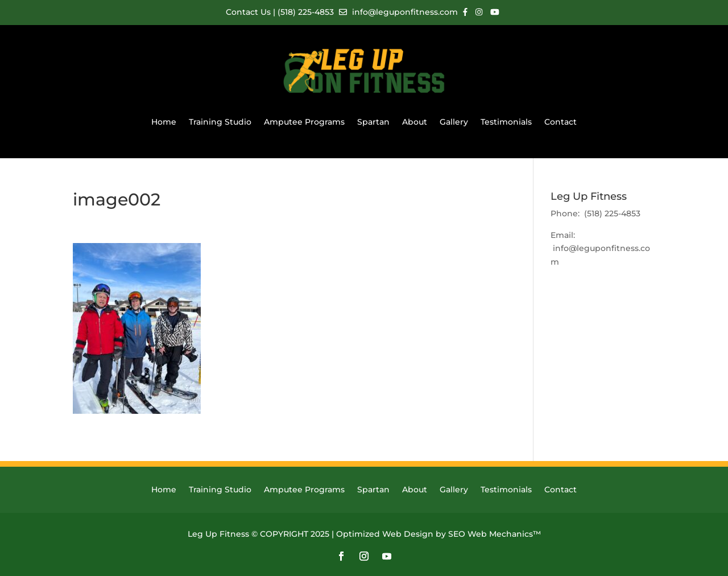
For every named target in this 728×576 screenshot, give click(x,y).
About (415, 122)
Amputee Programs (304, 122)
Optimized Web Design (385, 534)
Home (164, 122)
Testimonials (506, 122)
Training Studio (220, 122)
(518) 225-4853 (306, 12)
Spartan (373, 122)
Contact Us (249, 12)
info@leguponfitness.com (398, 12)
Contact (561, 122)
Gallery (454, 122)
